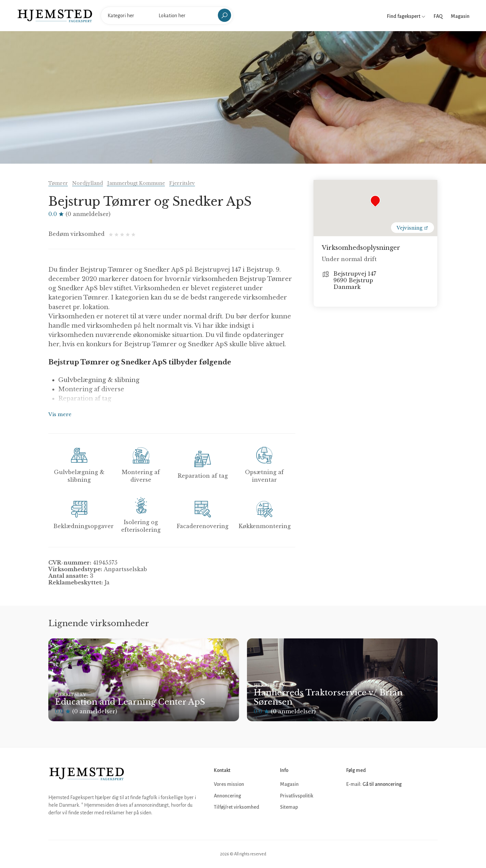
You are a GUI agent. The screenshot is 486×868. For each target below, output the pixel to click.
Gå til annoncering (382, 784)
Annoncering (227, 796)
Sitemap (289, 807)
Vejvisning (413, 228)
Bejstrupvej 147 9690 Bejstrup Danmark (355, 280)
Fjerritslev (182, 183)
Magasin (460, 16)
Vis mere (60, 414)
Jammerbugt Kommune (136, 183)
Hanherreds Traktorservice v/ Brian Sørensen (328, 697)
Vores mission (229, 784)
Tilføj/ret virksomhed (237, 807)
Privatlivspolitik (297, 796)
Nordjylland (88, 183)
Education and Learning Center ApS (130, 702)
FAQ (438, 16)
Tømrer (58, 183)
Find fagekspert (406, 16)
